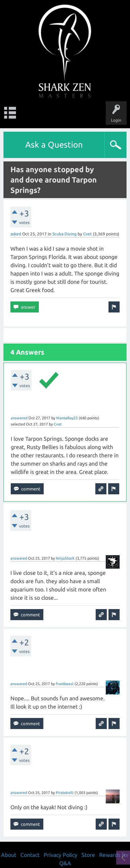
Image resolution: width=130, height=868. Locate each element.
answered (19, 418)
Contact (30, 855)
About (9, 855)
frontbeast (65, 684)
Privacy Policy (60, 855)
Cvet (88, 234)
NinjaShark (65, 558)
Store (88, 855)
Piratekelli (65, 793)
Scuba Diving (64, 234)
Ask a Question (54, 145)
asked (16, 234)
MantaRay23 (67, 418)
